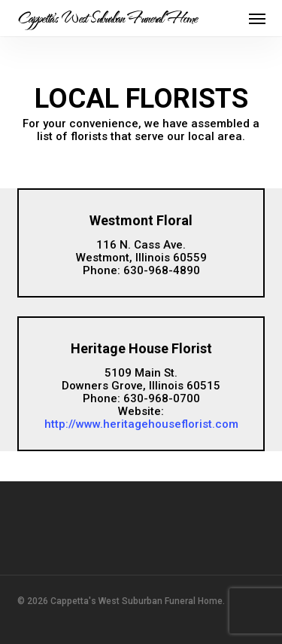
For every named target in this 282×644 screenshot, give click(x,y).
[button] (257, 18)
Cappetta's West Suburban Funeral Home (107, 18)
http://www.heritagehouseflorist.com (141, 424)
